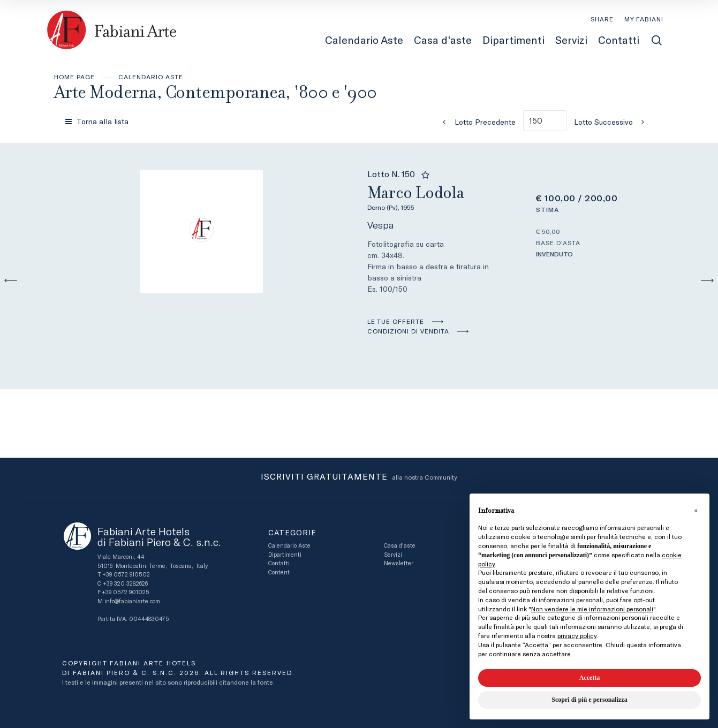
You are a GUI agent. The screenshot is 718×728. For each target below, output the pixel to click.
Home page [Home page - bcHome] (74, 77)
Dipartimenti (285, 555)
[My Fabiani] (644, 19)
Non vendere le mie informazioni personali (592, 609)
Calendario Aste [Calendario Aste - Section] (364, 40)
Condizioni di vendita (408, 331)
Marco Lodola (436, 197)
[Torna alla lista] (98, 122)
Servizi (393, 555)
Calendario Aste (151, 77)
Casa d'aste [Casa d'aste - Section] (443, 40)
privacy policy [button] (577, 636)
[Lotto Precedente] (476, 122)
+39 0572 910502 (126, 575)
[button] (696, 511)
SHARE (602, 19)
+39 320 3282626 (125, 584)
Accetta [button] (590, 678)
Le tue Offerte (396, 322)
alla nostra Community (359, 477)
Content (279, 572)
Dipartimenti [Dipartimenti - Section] (513, 40)
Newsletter (399, 563)
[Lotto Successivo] (613, 122)
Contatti (279, 563)
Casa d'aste (400, 546)
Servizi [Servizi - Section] (571, 40)
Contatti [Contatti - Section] (619, 40)
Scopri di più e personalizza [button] (589, 700)
